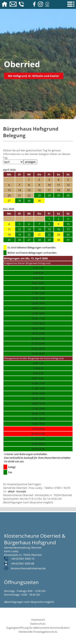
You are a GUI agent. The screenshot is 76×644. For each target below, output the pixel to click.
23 (59, 235)
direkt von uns (16, 461)
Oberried (22, 64)
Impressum (38, 620)
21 (39, 235)
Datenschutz (38, 624)
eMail (11, 491)
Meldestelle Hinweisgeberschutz (38, 632)
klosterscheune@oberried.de (28, 568)
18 (9, 235)
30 (39, 201)
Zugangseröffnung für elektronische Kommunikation (38, 628)
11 (9, 229)
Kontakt (21, 491)
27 (9, 201)
